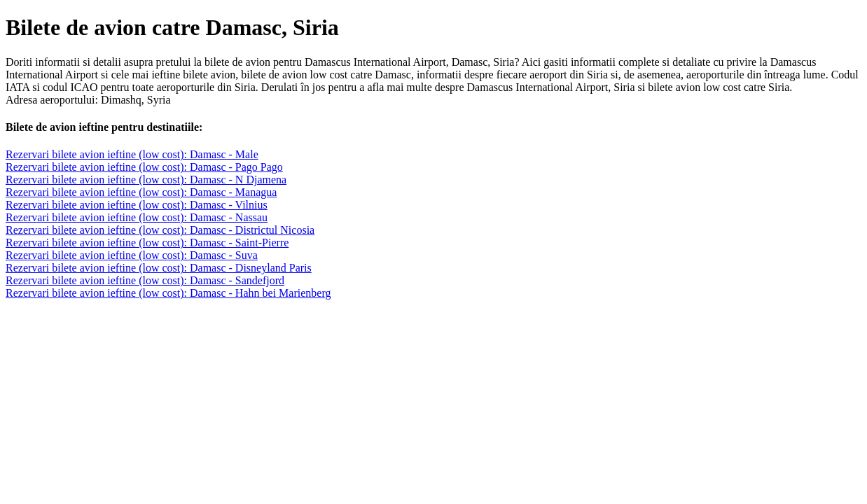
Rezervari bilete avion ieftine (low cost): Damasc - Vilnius (137, 205)
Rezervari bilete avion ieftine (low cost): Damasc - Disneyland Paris (159, 268)
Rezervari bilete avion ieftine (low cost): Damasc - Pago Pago (144, 167)
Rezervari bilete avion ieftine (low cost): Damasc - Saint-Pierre (147, 243)
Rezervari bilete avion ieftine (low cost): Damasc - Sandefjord (145, 280)
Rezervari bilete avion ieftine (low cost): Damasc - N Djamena (146, 180)
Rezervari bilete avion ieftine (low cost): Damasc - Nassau (137, 217)
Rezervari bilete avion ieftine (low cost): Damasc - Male (132, 154)
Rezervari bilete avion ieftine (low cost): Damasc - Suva (132, 255)
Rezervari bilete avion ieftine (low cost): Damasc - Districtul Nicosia (160, 230)
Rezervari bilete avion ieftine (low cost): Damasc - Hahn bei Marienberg (168, 293)
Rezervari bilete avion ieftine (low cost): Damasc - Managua (141, 192)
